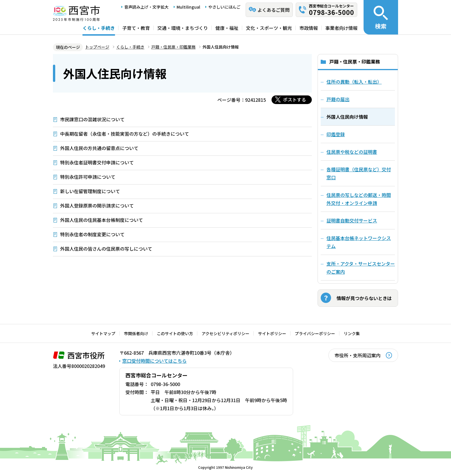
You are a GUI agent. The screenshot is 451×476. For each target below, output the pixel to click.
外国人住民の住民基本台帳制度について (102, 220)
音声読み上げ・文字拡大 (146, 7)
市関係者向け (136, 333)
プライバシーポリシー (315, 333)
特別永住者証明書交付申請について (97, 162)
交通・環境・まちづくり (183, 28)
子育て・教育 (136, 28)
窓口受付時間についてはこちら (154, 361)
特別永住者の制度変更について (92, 234)
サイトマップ (103, 333)
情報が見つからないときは (364, 298)
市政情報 (309, 28)
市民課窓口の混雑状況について (92, 119)
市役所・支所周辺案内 (358, 355)
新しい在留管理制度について (90, 191)
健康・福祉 (227, 28)
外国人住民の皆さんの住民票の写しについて (106, 249)
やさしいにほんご (224, 7)
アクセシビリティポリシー (225, 333)
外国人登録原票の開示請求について (97, 206)
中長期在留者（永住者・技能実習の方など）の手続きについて (125, 134)
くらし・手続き (99, 28)
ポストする (295, 99)
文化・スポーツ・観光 (269, 28)
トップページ (97, 47)
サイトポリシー (272, 333)
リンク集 (352, 333)
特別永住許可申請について (88, 177)
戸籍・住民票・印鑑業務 (173, 47)
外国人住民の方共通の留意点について (99, 148)
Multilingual (188, 7)
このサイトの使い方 (175, 333)
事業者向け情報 (341, 28)
